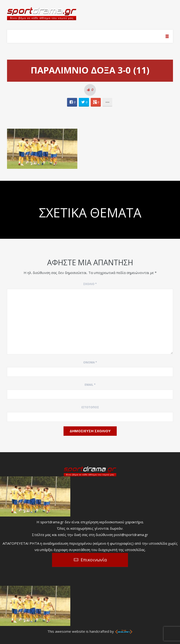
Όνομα (90, 362)
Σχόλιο (90, 284)
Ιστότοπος (90, 407)
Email (90, 385)
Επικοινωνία (94, 560)
